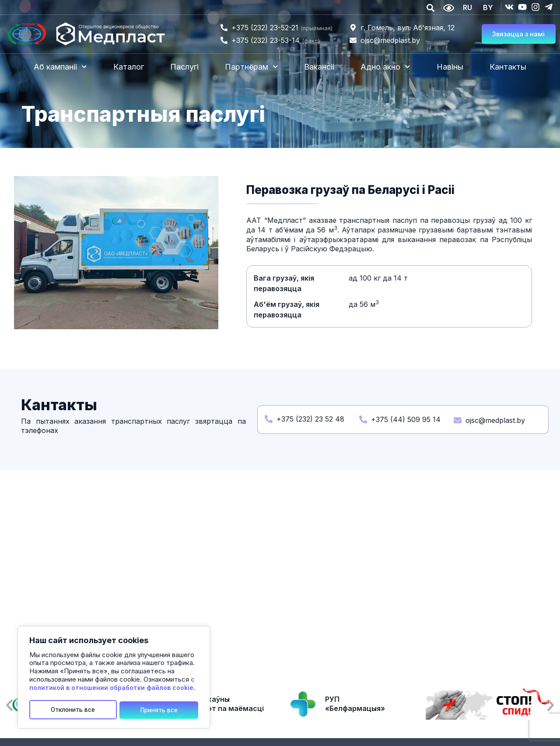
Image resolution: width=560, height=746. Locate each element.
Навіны (450, 67)
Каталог (129, 67)
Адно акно (385, 67)
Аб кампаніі (60, 67)
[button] (9, 706)
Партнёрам (252, 67)
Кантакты (508, 67)
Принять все (159, 709)
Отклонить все (73, 709)
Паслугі (184, 67)
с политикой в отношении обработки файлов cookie (112, 685)
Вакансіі (319, 67)
